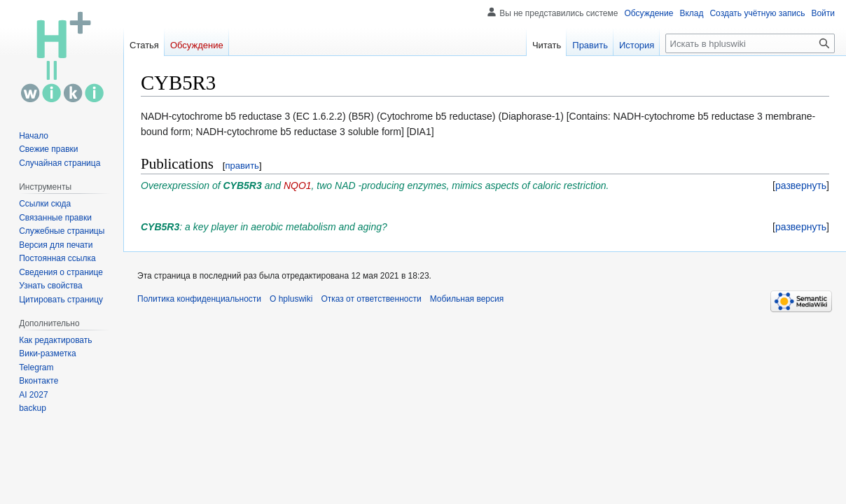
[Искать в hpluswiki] (750, 43)
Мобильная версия (467, 299)
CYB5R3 (243, 185)
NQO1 (298, 185)
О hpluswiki (291, 299)
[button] (801, 185)
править (242, 166)
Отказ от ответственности (371, 299)
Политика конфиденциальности (199, 299)
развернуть (801, 185)
